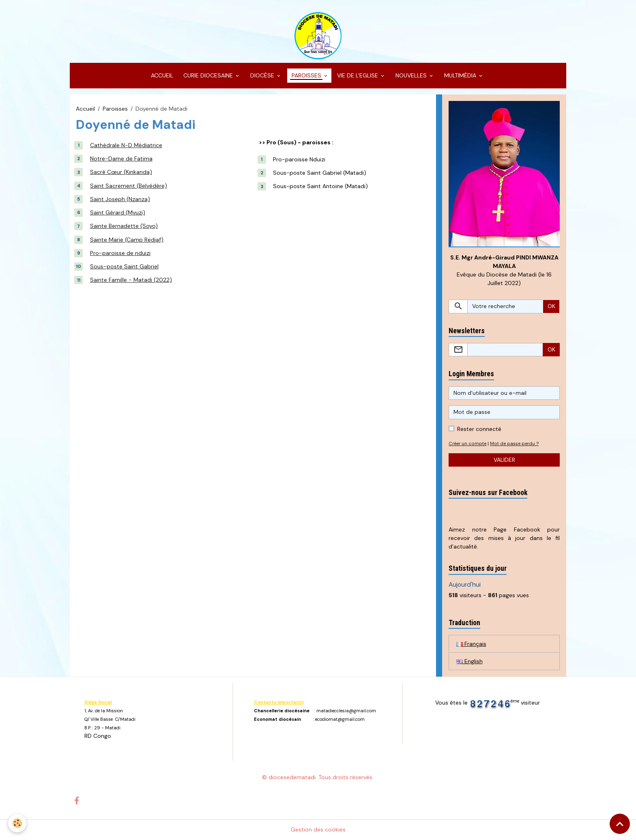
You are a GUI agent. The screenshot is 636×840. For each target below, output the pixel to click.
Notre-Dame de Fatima (121, 159)
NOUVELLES (411, 75)
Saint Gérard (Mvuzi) (118, 212)
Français (471, 644)
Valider (504, 460)
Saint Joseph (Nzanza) (120, 199)
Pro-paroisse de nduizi (120, 253)
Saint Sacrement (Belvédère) (129, 186)
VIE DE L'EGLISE (358, 75)
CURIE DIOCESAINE (208, 75)
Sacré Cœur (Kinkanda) (121, 172)
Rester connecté (479, 429)
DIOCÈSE (262, 75)
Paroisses (115, 109)
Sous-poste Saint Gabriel (124, 266)
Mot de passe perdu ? (514, 444)
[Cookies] (17, 823)
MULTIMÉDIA (460, 75)
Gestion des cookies (318, 829)
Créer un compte (467, 444)
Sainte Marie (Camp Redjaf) (127, 240)
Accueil (85, 109)
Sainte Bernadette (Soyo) (124, 226)
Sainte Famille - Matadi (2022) (131, 280)
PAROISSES (306, 75)
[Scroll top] (620, 824)
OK (551, 306)
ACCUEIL (161, 75)
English (469, 661)
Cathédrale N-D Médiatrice (126, 145)
